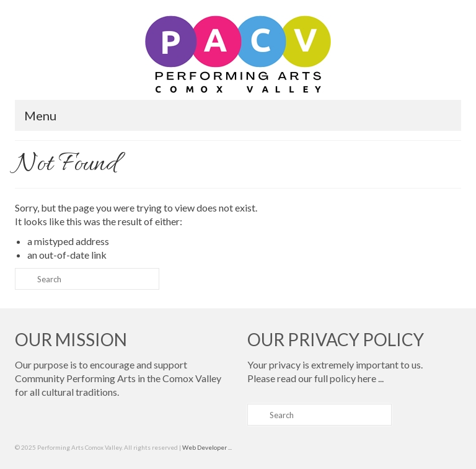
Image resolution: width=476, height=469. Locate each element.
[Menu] (238, 115)
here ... (371, 378)
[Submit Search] (24, 279)
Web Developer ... (207, 447)
